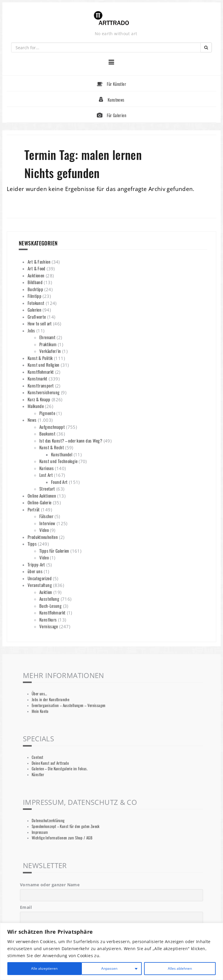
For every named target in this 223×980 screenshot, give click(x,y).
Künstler (38, 775)
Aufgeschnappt (52, 427)
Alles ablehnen (104, 968)
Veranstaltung (40, 585)
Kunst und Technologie (58, 461)
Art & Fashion (39, 262)
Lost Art (46, 475)
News (32, 420)
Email (26, 907)
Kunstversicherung (44, 392)
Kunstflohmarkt (41, 372)
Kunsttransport (41, 385)
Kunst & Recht (52, 447)
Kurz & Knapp (39, 399)
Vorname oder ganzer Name (50, 885)
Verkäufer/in (50, 351)
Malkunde (36, 406)
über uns (35, 571)
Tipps (32, 544)
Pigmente (47, 413)
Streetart (47, 489)
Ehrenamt (47, 337)
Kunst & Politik (40, 358)
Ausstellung (49, 599)
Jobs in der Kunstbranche (50, 700)
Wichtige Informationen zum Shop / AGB (62, 838)
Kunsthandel (62, 454)
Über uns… (39, 694)
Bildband (35, 282)
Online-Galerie (39, 502)
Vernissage (49, 626)
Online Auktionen (42, 496)
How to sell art (40, 323)
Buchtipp (35, 289)
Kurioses (47, 468)
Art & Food (37, 268)
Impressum (40, 832)
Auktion (46, 592)
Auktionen (36, 275)
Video (44, 530)
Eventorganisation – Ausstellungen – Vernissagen (69, 705)
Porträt (34, 509)
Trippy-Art (36, 564)
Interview (47, 523)
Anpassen (34, 968)
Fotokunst (36, 303)
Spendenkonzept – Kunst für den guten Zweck (66, 826)
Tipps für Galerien (54, 551)
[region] (112, 951)
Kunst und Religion (44, 365)
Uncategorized (40, 578)
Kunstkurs (48, 619)
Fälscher (46, 516)
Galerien (34, 310)
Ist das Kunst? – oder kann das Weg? (71, 441)
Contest (38, 757)
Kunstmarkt (38, 378)
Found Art (59, 482)
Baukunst (47, 433)
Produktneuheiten (43, 537)
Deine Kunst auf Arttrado (50, 763)
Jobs (31, 330)
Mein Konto (40, 711)
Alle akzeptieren (179, 968)
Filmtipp (34, 296)
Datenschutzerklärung (48, 821)
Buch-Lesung (50, 606)
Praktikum (48, 344)
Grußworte (37, 317)
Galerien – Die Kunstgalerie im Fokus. (60, 769)
